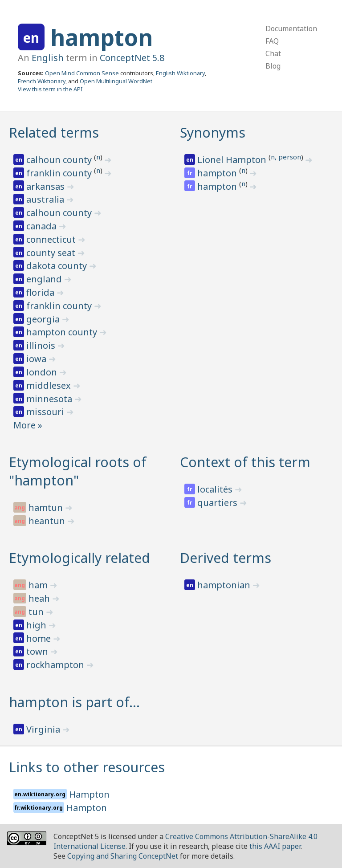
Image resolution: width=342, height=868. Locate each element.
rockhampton (56, 665)
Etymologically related (79, 558)
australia (46, 199)
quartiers (218, 503)
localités (216, 489)
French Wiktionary (42, 81)
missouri (46, 412)
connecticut (52, 239)
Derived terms (226, 558)
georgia (44, 319)
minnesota (50, 399)
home (40, 638)
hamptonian (225, 585)
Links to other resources (87, 767)
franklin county (60, 173)
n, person (286, 157)
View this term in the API (50, 89)
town (38, 651)
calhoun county (60, 160)
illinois (42, 345)
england (45, 279)
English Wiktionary (180, 73)
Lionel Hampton (233, 160)
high (37, 625)
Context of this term (245, 462)
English (48, 58)
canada (43, 226)
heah (40, 598)
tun (37, 612)
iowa (37, 359)
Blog (273, 66)
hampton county (63, 332)
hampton (102, 37)
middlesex (50, 385)
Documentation (291, 29)
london (43, 372)
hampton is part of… (74, 702)
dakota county (58, 266)
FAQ (272, 41)
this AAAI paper (275, 846)
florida (41, 292)
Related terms (54, 132)
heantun (48, 521)
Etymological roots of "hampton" (78, 471)
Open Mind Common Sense (82, 73)
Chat (273, 53)
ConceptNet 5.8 (132, 58)
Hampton (89, 794)
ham (39, 585)
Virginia (44, 729)
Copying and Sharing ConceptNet (123, 856)
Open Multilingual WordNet (116, 81)
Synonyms (213, 132)
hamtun (47, 507)
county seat (52, 253)
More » (28, 425)
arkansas (47, 186)
